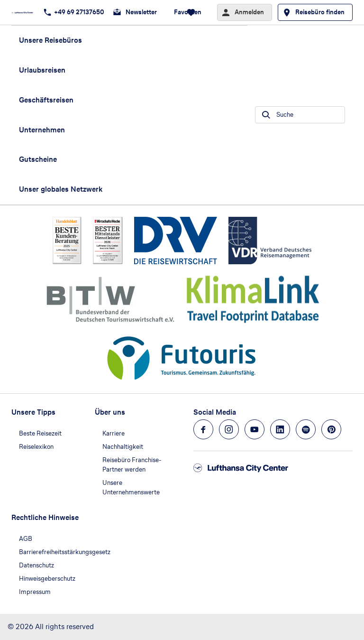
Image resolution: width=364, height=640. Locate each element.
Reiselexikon (36, 447)
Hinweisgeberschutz (47, 579)
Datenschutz (36, 565)
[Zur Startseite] (25, 12)
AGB (26, 539)
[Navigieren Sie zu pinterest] (331, 429)
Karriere (114, 433)
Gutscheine (38, 159)
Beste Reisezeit (40, 433)
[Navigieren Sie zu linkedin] (280, 429)
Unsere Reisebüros (50, 40)
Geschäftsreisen (46, 100)
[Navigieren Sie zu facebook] (203, 429)
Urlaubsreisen (42, 70)
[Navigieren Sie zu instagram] (229, 429)
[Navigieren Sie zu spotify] (306, 429)
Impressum (35, 592)
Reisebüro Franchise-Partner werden (132, 465)
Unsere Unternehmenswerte (131, 487)
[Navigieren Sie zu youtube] (255, 429)
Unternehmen (42, 130)
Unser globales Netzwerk (61, 189)
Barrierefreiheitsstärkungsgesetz (65, 552)
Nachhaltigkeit (123, 447)
